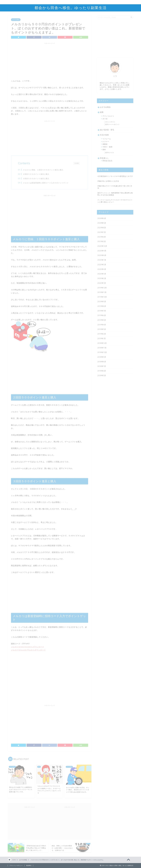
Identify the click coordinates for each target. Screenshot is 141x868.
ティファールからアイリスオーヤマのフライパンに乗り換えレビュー (115, 200)
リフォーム (107, 138)
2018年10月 (102, 352)
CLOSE (77, 163)
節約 (104, 149)
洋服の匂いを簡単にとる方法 (108, 180)
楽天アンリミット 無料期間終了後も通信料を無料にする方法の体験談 (115, 193)
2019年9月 (102, 301)
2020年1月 (102, 282)
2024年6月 (102, 218)
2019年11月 (102, 292)
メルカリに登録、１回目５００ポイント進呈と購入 (43, 169)
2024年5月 (102, 222)
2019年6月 (102, 315)
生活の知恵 (104, 134)
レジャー (106, 141)
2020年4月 (102, 269)
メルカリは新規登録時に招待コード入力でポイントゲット (46, 182)
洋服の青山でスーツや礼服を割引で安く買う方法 (115, 186)
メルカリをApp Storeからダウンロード (28, 646)
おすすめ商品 (16, 19)
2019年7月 (102, 310)
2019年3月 (102, 329)
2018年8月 (102, 361)
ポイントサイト (110, 121)
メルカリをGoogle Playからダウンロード (28, 649)
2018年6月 (102, 370)
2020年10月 (102, 245)
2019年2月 (102, 333)
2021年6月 (102, 236)
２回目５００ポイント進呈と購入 (36, 173)
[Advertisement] (50, 60)
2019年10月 (102, 296)
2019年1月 (102, 338)
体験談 (105, 143)
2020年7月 (102, 259)
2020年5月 (102, 264)
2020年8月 (102, 255)
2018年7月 (102, 366)
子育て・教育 (108, 146)
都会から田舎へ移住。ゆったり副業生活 (71, 8)
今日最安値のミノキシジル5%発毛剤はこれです (115, 176)
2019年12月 (102, 287)
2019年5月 (102, 319)
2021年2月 (102, 241)
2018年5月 (102, 375)
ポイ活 (105, 118)
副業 (102, 112)
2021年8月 (102, 227)
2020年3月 (102, 273)
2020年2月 (102, 278)
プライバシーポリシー (16, 865)
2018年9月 (102, 356)
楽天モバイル (110, 152)
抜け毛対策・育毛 (107, 129)
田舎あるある (108, 160)
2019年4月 (102, 324)
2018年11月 (102, 347)
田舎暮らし (104, 157)
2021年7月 (102, 232)
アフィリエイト (108, 115)
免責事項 (29, 865)
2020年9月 (102, 250)
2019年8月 (102, 305)
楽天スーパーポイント (112, 124)
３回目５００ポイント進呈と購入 (36, 178)
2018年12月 (102, 342)
